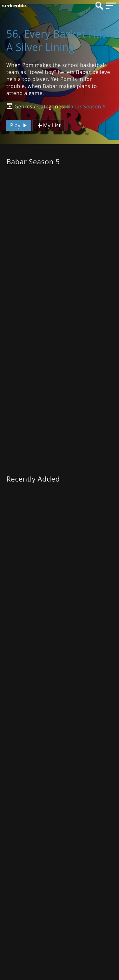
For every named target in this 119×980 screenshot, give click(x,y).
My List (49, 125)
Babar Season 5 (86, 107)
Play (19, 125)
